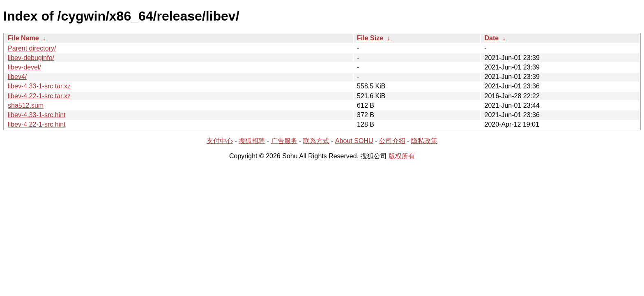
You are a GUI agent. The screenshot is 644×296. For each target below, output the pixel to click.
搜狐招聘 (252, 141)
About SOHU (354, 141)
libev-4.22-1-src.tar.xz (39, 96)
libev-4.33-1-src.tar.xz (39, 86)
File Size (370, 38)
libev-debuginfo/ (31, 58)
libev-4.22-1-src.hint (37, 124)
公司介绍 (392, 141)
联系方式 (316, 141)
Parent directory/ (32, 48)
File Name (23, 38)
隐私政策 (424, 141)
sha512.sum (26, 105)
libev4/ (17, 77)
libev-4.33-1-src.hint (37, 115)
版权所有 (402, 156)
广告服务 (284, 141)
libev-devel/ (24, 67)
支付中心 (220, 141)
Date (491, 38)
